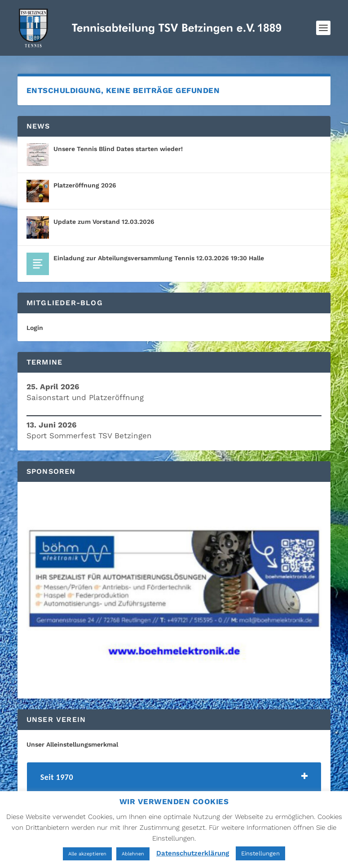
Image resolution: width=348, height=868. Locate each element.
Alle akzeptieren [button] (87, 854)
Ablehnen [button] (133, 854)
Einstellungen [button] (260, 853)
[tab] (174, 780)
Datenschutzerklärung (193, 853)
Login (35, 328)
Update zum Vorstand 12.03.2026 (104, 222)
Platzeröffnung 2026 (85, 185)
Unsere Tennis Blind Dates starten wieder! (118, 149)
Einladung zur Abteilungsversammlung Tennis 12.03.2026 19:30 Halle (159, 258)
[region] (174, 590)
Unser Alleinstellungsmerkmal (72, 744)
